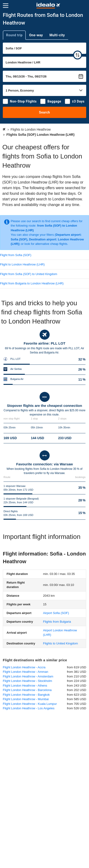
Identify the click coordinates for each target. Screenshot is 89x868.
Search (45, 112)
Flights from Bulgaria (57, 622)
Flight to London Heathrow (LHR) (22, 264)
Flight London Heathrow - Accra (24, 667)
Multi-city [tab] (57, 35)
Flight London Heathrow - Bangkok (26, 695)
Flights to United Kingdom (61, 643)
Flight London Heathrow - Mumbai (26, 699)
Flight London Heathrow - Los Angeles (29, 708)
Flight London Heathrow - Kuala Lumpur (30, 704)
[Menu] (6, 6)
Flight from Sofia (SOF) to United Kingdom (29, 274)
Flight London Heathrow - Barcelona (27, 690)
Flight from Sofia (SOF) (16, 255)
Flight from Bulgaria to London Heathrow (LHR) (32, 283)
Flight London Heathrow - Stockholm (27, 681)
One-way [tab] (36, 35)
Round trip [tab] (14, 35)
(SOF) (56, 613)
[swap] (78, 55)
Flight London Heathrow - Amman (26, 672)
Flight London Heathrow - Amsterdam (28, 676)
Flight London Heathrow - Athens (25, 686)
